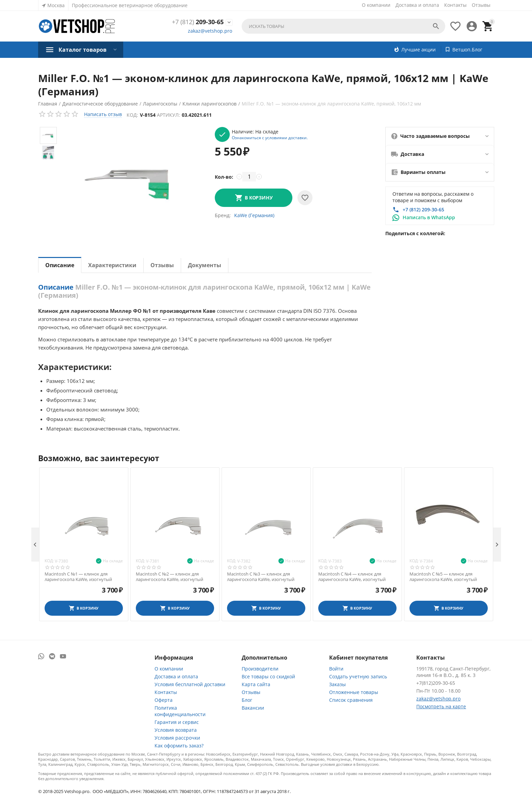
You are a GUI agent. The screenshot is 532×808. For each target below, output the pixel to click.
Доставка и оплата (417, 5)
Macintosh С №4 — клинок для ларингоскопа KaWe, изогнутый (352, 577)
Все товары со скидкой (268, 676)
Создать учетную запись (358, 676)
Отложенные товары (354, 692)
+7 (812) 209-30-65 (423, 209)
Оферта (164, 700)
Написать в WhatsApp (429, 217)
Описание (60, 265)
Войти (336, 669)
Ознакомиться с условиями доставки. (270, 138)
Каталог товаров (83, 50)
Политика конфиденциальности (180, 711)
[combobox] (343, 26)
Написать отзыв (103, 114)
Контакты (455, 5)
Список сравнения (351, 700)
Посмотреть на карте (441, 706)
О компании (376, 5)
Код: (133, 115)
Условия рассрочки (177, 738)
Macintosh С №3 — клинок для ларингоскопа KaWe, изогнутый (261, 577)
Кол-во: (224, 177)
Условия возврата (176, 730)
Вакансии (253, 708)
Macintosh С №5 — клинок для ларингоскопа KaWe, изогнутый (443, 577)
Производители (260, 669)
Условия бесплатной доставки (190, 684)
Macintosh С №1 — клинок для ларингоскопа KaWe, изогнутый (78, 577)
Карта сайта (256, 684)
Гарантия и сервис (177, 722)
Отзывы (481, 5)
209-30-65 (198, 22)
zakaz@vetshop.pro (210, 31)
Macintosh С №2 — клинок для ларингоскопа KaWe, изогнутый (170, 577)
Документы (205, 265)
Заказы (337, 684)
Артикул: (169, 115)
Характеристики (112, 265)
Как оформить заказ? (179, 746)
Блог (247, 700)
